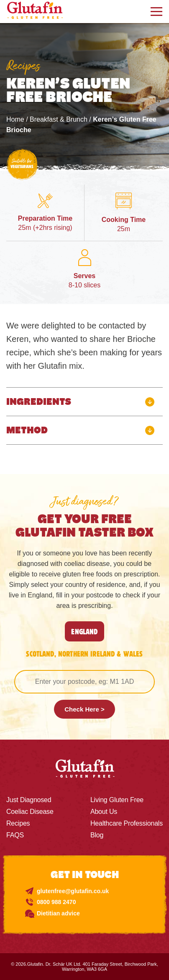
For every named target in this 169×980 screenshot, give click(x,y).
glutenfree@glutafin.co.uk (73, 891)
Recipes (18, 823)
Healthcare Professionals (127, 823)
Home (15, 119)
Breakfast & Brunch (59, 119)
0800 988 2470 (56, 902)
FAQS (15, 835)
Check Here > (84, 709)
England (84, 631)
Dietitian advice (58, 913)
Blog (97, 835)
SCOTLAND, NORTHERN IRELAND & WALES (84, 654)
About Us (104, 812)
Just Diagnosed (29, 800)
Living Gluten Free (117, 800)
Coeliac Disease (30, 812)
